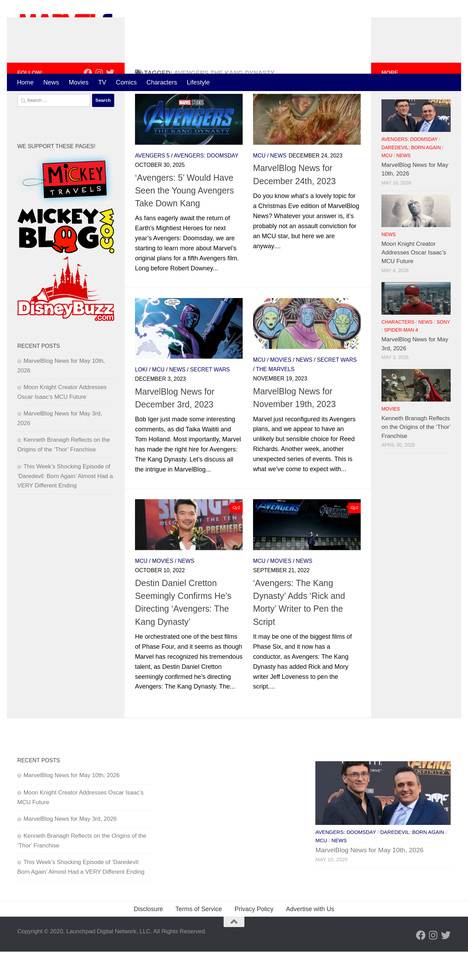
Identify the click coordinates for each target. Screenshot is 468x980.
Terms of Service (199, 937)
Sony (443, 350)
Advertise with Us (310, 937)
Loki (141, 398)
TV (102, 82)
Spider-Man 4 (401, 359)
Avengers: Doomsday (206, 184)
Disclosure (148, 937)
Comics (126, 82)
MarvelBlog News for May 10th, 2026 (72, 804)
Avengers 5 (152, 184)
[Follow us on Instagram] (99, 101)
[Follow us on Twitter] (110, 101)
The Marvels (275, 398)
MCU (259, 184)
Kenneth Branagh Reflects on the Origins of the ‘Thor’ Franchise (416, 456)
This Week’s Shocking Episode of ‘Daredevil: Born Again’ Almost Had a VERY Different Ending (65, 504)
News (51, 82)
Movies (78, 82)
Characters (162, 82)
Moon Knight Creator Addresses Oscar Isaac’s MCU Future (414, 281)
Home (25, 82)
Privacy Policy (254, 937)
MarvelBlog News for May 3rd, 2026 (70, 847)
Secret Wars (210, 398)
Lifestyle (198, 82)
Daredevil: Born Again (411, 176)
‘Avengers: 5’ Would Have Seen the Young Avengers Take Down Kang (184, 219)
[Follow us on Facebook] (88, 101)
